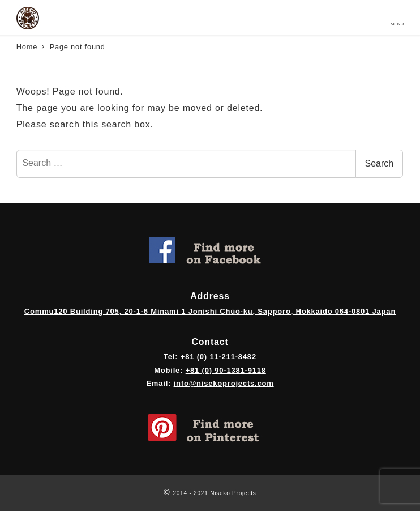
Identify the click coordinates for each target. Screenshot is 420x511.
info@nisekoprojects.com (224, 383)
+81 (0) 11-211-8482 (218, 357)
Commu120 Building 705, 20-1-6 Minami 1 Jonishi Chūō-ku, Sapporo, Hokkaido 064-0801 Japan (210, 311)
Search (380, 163)
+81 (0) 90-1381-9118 (226, 370)
